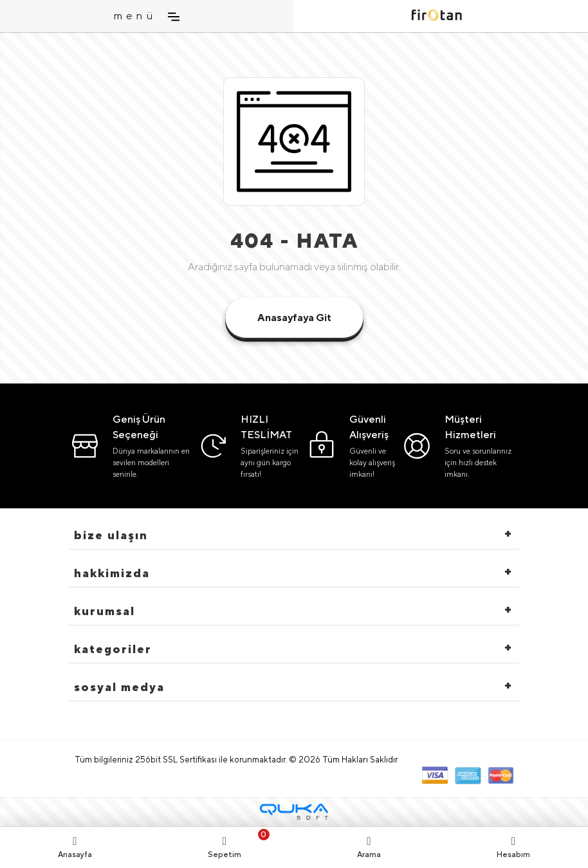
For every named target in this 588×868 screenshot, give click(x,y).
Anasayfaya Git (294, 318)
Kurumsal (105, 611)
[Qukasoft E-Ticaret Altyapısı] (294, 812)
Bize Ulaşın (111, 535)
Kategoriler (113, 649)
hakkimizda (112, 573)
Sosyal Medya (119, 687)
